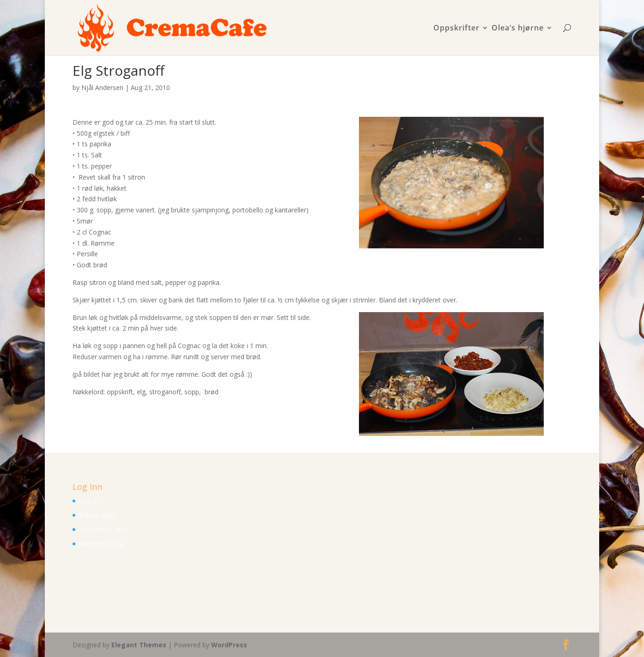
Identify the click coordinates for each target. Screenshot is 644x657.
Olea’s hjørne (518, 28)
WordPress (229, 645)
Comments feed (103, 529)
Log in (88, 501)
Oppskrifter (456, 28)
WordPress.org (101, 544)
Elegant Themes (139, 645)
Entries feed (97, 515)
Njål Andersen (102, 87)
